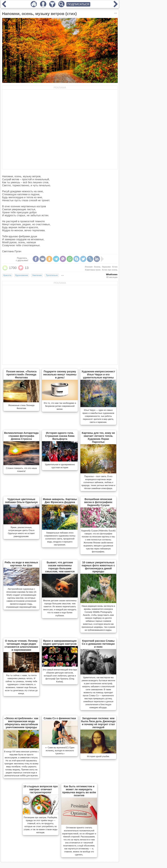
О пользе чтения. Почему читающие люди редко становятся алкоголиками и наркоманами (21, 645)
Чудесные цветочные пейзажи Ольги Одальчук (21, 501)
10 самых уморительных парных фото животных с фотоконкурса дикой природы (98, 567)
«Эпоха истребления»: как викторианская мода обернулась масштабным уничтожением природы (21, 723)
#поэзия (89, 267)
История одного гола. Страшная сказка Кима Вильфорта (60, 436)
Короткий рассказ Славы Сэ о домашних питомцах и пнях (98, 644)
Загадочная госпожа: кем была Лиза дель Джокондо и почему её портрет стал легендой (98, 723)
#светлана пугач (93, 270)
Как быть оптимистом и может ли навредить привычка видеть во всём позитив (79, 791)
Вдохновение (22, 275)
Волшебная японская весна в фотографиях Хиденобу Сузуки (98, 502)
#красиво (106, 267)
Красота (7, 275)
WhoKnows (112, 274)
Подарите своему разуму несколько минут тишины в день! (60, 374)
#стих (115, 267)
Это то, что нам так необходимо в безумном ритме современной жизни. (60, 406)
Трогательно (52, 275)
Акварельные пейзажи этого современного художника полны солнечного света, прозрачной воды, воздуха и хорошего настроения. (60, 539)
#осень (97, 267)
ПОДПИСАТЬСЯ (78, 4)
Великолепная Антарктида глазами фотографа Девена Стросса (21, 436)
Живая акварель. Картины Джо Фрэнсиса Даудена (60, 501)
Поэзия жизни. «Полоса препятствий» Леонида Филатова (21, 374)
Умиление (37, 275)
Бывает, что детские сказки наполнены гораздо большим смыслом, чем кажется (60, 567)
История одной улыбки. (98, 756)
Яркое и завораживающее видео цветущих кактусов (60, 642)
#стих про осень (110, 270)
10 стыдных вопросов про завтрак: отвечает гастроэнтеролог (41, 789)
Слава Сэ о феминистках (60, 718)
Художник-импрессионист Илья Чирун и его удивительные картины (98, 374)
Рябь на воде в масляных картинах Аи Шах (21, 564)
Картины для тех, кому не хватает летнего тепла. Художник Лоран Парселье (98, 437)
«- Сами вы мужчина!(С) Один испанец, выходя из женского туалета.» (60, 751)
